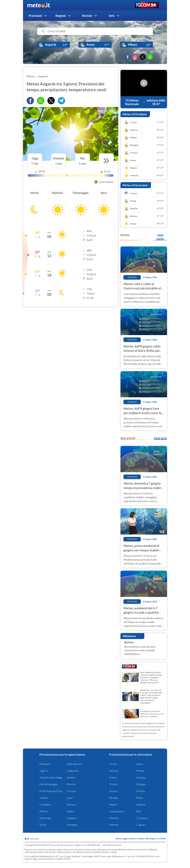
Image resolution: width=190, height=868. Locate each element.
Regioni (61, 16)
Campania (45, 804)
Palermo (114, 825)
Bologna (141, 784)
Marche (71, 784)
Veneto (71, 777)
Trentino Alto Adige (51, 777)
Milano (140, 771)
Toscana (71, 791)
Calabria (72, 818)
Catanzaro (142, 818)
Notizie (87, 16)
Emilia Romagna (49, 784)
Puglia (70, 811)
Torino (113, 764)
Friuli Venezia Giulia (51, 791)
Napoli (113, 804)
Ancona (113, 791)
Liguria (43, 771)
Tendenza (132, 277)
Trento (113, 777)
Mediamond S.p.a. (48, 856)
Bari (139, 811)
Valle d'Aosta (74, 764)
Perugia (114, 798)
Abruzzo (71, 804)
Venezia (141, 777)
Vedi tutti (160, 438)
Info (112, 16)
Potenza (114, 818)
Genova (114, 771)
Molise (44, 811)
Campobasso (117, 811)
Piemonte (45, 764)
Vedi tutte (160, 237)
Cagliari (141, 825)
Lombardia (73, 771)
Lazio (70, 798)
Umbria (44, 798)
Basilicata (45, 818)
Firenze (141, 791)
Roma (140, 798)
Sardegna (72, 825)
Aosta (140, 764)
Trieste (113, 784)
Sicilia (43, 825)
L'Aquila (141, 804)
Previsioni (35, 16)
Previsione (132, 477)
